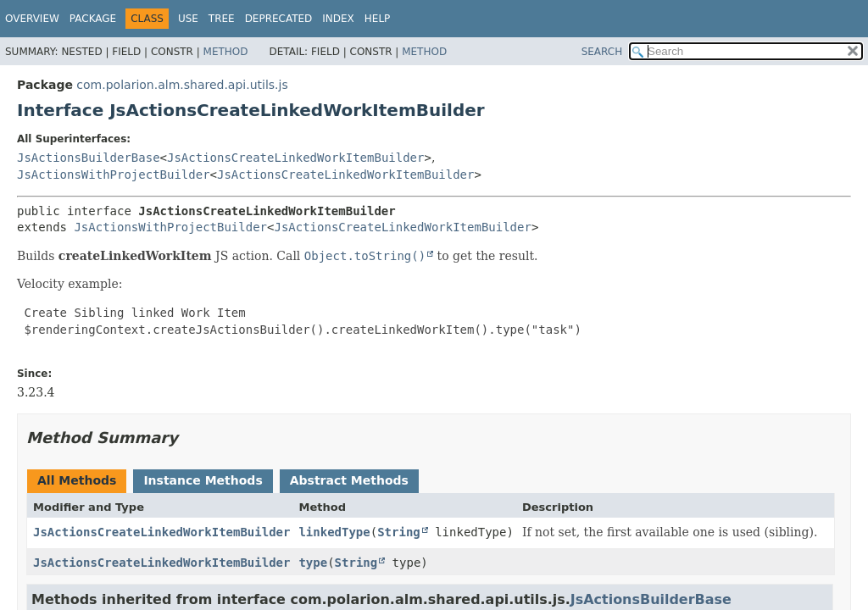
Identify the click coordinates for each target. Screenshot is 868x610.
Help (378, 19)
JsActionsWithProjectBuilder (114, 175)
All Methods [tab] (77, 480)
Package (93, 19)
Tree (222, 19)
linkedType (334, 532)
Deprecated (279, 19)
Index (338, 19)
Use (188, 19)
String (399, 532)
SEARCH (602, 52)
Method (226, 52)
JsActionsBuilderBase (89, 158)
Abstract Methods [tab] (349, 480)
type (313, 563)
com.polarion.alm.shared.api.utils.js (182, 85)
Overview (32, 19)
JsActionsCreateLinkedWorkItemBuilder (295, 158)
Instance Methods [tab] (203, 480)
